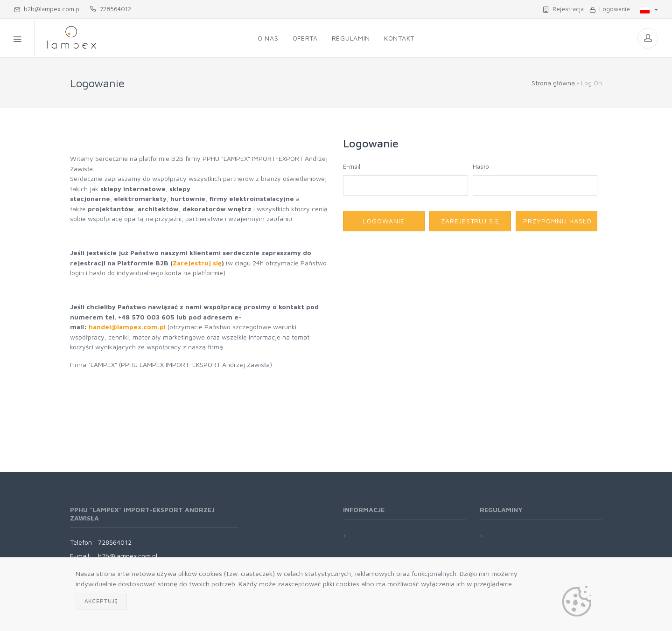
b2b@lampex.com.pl (47, 9)
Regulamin (351, 38)
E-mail (352, 166)
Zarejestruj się (197, 263)
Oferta (305, 38)
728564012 (111, 9)
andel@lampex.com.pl (129, 327)
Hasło (481, 166)
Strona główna (553, 83)
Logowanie (610, 9)
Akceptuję (101, 601)
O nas (268, 38)
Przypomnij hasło (557, 221)
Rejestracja (563, 9)
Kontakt (399, 38)
